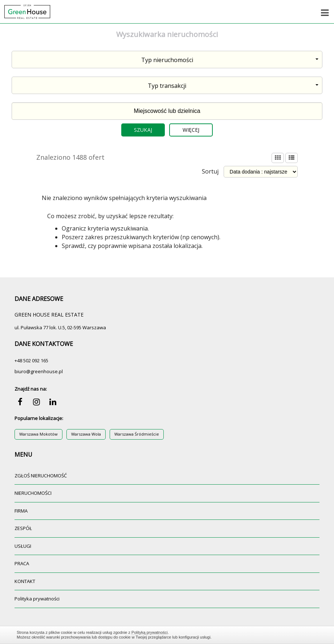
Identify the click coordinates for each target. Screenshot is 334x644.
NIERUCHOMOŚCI (33, 493)
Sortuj (210, 171)
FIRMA (21, 511)
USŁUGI (23, 546)
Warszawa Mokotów (38, 434)
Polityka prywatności (37, 599)
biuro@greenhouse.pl (39, 371)
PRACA (22, 563)
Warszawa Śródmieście (137, 434)
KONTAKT (25, 581)
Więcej (191, 130)
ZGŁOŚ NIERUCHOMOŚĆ (41, 476)
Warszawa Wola (86, 434)
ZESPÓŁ (23, 528)
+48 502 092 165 (31, 360)
